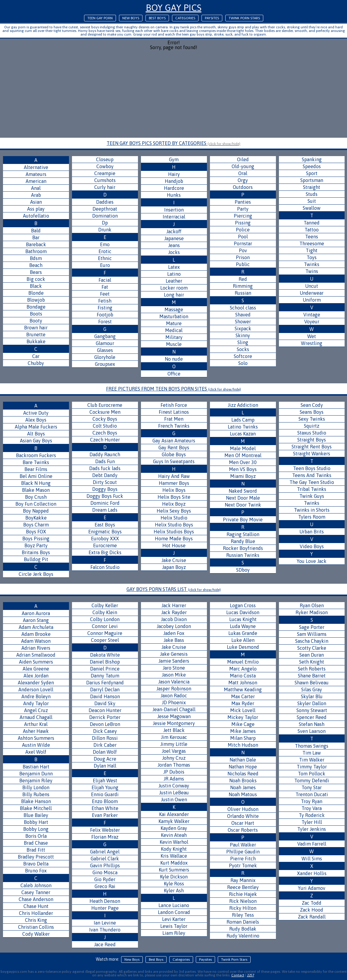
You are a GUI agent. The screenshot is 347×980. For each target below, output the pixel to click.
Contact (238, 975)
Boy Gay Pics (174, 8)
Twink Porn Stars (244, 18)
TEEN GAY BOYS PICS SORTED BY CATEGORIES (173, 143)
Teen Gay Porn (100, 18)
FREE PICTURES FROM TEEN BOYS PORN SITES (173, 389)
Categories (185, 18)
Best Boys (157, 18)
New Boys (131, 18)
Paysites (212, 18)
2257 (251, 975)
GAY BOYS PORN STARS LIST (174, 589)
